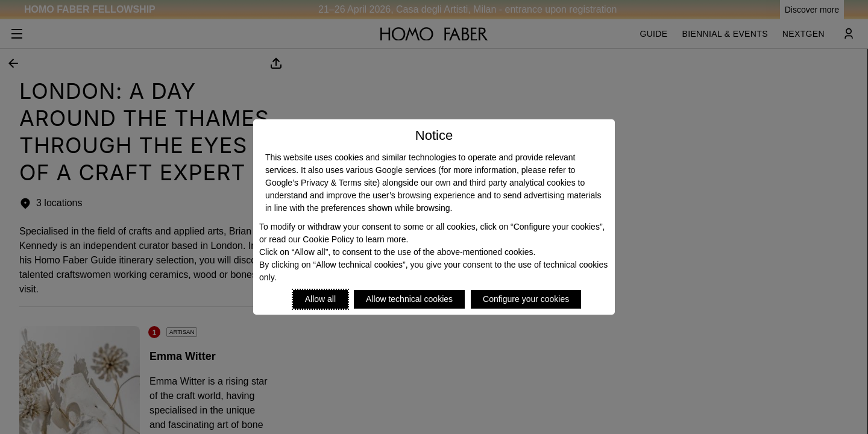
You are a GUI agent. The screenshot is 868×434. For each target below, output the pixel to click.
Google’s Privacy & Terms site (321, 183)
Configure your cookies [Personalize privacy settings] (526, 299)
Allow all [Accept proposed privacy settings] (320, 299)
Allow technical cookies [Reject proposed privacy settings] (409, 299)
